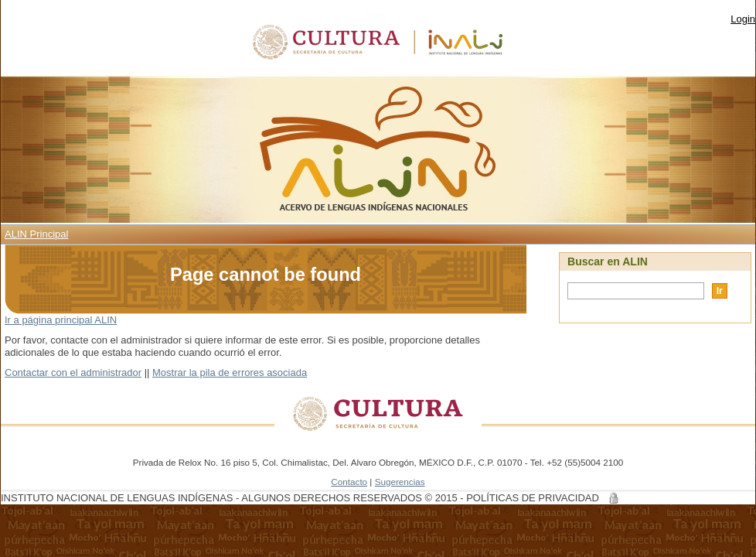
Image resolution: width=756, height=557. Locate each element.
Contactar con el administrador (73, 372)
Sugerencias (400, 482)
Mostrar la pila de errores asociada (230, 372)
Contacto (349, 482)
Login (743, 19)
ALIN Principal (36, 234)
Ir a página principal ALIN (61, 320)
